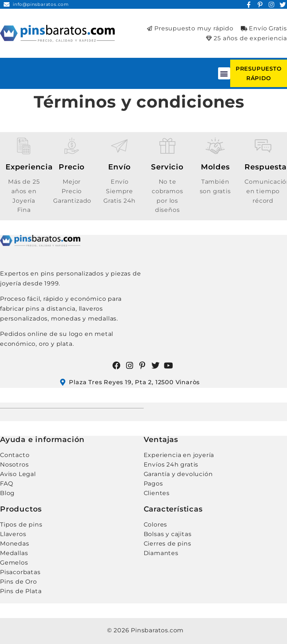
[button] (224, 73)
